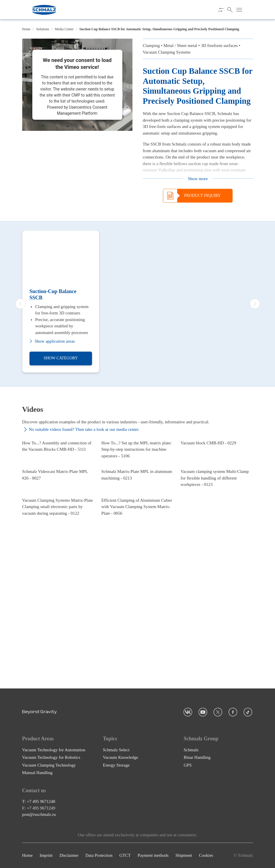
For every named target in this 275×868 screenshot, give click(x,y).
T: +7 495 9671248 (39, 802)
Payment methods (153, 856)
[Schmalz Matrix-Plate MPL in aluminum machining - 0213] (137, 549)
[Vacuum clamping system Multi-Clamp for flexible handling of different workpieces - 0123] (217, 549)
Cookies (206, 856)
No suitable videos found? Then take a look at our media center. (81, 430)
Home (26, 29)
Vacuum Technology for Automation (54, 750)
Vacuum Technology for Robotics (51, 757)
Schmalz (191, 750)
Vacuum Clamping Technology (49, 765)
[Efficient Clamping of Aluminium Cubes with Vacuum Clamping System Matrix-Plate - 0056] (137, 626)
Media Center (64, 29)
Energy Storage (116, 765)
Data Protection (99, 856)
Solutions (43, 29)
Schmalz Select (116, 750)
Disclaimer (69, 856)
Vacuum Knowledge (121, 757)
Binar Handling (197, 757)
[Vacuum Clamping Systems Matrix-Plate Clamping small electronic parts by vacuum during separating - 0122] (58, 626)
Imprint (46, 856)
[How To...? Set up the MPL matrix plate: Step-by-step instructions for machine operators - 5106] (137, 472)
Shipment (184, 856)
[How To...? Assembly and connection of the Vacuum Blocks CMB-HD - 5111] (58, 472)
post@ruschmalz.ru (39, 815)
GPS (188, 765)
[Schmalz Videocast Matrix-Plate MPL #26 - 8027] (58, 549)
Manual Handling (37, 773)
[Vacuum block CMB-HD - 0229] (217, 472)
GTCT (125, 856)
